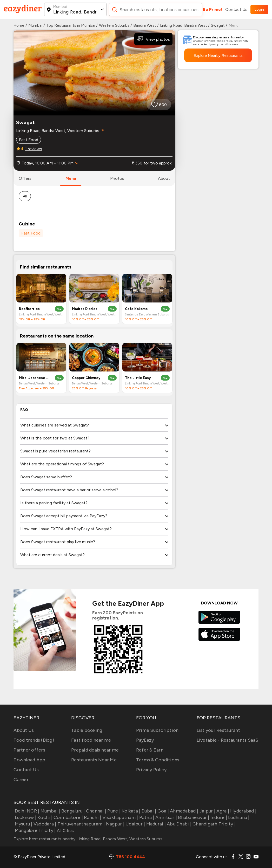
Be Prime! (213, 9)
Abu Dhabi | (179, 824)
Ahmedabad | (184, 811)
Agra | (222, 811)
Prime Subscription (157, 730)
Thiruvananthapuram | (80, 824)
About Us (24, 730)
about (164, 178)
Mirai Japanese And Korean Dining (35, 378)
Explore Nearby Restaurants (218, 55)
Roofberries (29, 309)
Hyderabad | (243, 811)
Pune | (113, 811)
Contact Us (236, 9)
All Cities (65, 831)
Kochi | (44, 817)
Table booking (87, 730)
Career (21, 780)
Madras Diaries (85, 309)
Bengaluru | (73, 811)
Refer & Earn (150, 750)
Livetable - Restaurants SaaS (228, 740)
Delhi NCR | (26, 811)
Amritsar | (165, 817)
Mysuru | (23, 824)
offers (25, 178)
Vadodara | (44, 824)
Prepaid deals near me (95, 750)
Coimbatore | (68, 817)
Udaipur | (135, 824)
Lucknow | (25, 817)
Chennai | (96, 811)
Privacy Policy (151, 770)
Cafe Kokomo (136, 309)
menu (71, 178)
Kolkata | (131, 811)
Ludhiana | (238, 817)
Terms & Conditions (158, 760)
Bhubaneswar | (193, 817)
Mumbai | (50, 811)
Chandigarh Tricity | (214, 824)
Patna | (146, 817)
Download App (29, 760)
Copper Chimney (86, 378)
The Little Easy (138, 378)
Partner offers (29, 750)
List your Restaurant (218, 730)
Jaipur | (207, 811)
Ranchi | (92, 817)
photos (117, 178)
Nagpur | (115, 824)
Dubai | (148, 811)
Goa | (162, 811)
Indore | (218, 817)
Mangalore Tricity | (35, 830)
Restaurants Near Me (94, 760)
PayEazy (145, 740)
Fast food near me (91, 740)
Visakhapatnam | (120, 817)
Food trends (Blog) (34, 740)
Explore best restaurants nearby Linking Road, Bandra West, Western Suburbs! (89, 839)
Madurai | (155, 824)
